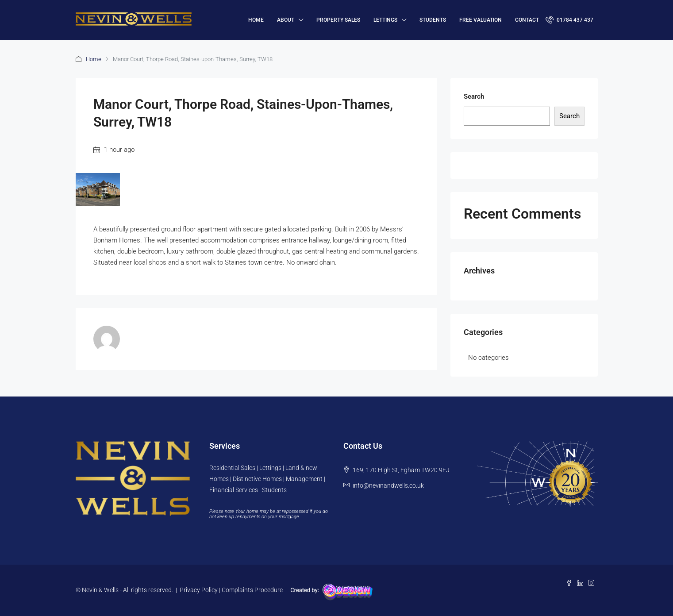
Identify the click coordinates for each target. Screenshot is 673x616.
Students (433, 20)
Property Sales (338, 20)
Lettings (385, 20)
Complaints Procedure (252, 590)
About (286, 20)
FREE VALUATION (481, 20)
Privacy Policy (199, 590)
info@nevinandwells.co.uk (388, 485)
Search (474, 96)
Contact (527, 20)
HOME (256, 20)
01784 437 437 (569, 19)
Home (94, 59)
